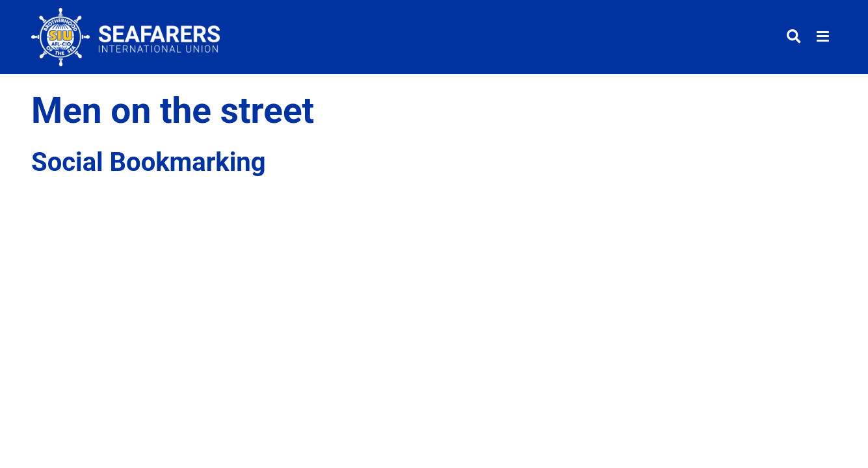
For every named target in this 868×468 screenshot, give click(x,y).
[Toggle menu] (823, 37)
